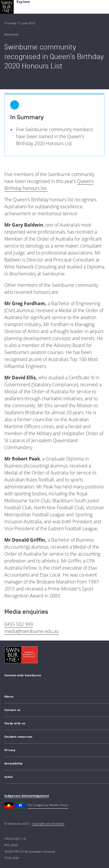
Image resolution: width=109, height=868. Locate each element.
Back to (14, 81)
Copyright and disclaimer (48, 823)
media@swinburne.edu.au (32, 631)
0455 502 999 (19, 624)
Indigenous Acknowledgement (27, 796)
